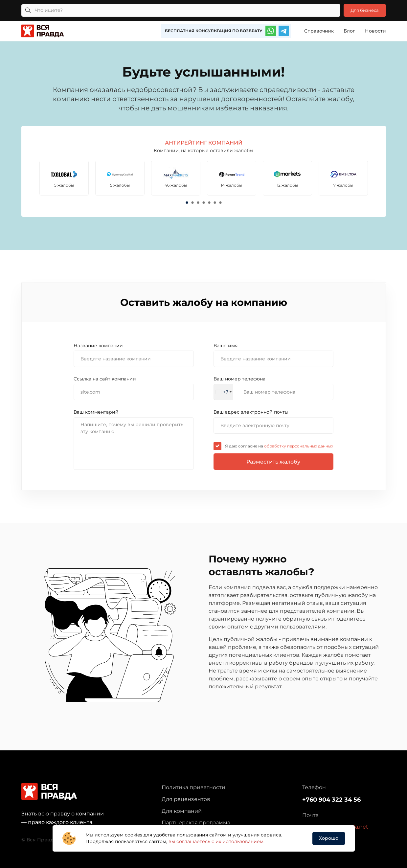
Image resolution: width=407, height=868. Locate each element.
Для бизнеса (362, 10)
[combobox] (223, 392)
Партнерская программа (196, 822)
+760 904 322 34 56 (331, 800)
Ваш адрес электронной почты (251, 412)
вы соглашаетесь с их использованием (216, 841)
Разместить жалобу (273, 462)
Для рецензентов (186, 799)
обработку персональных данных (298, 446)
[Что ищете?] (178, 10)
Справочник (319, 31)
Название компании (98, 346)
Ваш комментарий (96, 412)
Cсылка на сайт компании (105, 379)
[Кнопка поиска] (28, 10)
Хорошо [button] (329, 838)
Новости (375, 31)
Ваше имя (226, 346)
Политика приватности (193, 787)
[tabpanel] (66, 178)
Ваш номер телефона (239, 379)
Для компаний (182, 811)
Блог (349, 31)
